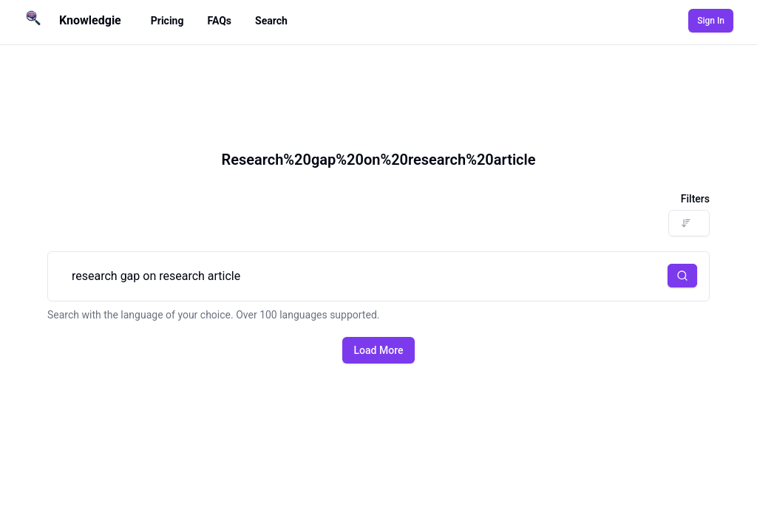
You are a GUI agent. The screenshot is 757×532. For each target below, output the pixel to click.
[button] (682, 276)
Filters (695, 199)
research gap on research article (378, 276)
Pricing (167, 21)
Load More (379, 350)
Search (271, 21)
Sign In (711, 21)
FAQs (219, 21)
